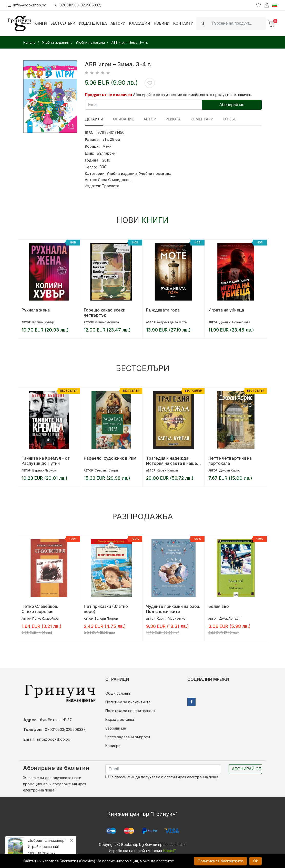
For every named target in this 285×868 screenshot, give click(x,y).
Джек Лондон (230, 619)
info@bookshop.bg (27, 5)
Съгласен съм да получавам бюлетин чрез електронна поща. (162, 777)
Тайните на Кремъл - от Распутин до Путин (46, 461)
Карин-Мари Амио (171, 619)
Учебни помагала (155, 173)
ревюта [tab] (173, 119)
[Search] (237, 23)
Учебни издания (122, 173)
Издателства (93, 23)
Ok (256, 861)
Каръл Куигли (167, 470)
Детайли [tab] (94, 119)
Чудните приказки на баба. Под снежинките (173, 609)
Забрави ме (116, 728)
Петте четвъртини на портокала (230, 461)
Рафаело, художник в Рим (110, 458)
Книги (41, 23)
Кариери (113, 746)
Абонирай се (247, 769)
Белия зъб (219, 606)
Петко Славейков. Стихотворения (40, 609)
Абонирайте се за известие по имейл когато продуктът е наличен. (192, 95)
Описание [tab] (123, 119)
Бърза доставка (120, 719)
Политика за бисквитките (128, 702)
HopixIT (170, 851)
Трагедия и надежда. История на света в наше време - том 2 (172, 461)
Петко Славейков (45, 619)
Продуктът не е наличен (108, 95)
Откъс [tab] (230, 119)
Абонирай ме (232, 105)
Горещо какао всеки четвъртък (105, 313)
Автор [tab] (150, 119)
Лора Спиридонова (115, 180)
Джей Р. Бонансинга (235, 322)
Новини (162, 23)
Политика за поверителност (130, 711)
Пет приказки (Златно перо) (106, 609)
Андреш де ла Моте (172, 322)
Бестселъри (63, 23)
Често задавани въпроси (128, 737)
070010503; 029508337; (78, 5)
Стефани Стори (106, 470)
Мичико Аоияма (107, 322)
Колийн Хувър (43, 322)
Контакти (183, 23)
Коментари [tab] (202, 119)
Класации (140, 23)
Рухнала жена (36, 310)
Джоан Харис (230, 470)
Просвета (110, 186)
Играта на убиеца (226, 310)
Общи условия (118, 693)
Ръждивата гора (163, 310)
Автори (118, 23)
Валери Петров (106, 619)
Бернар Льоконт (45, 470)
